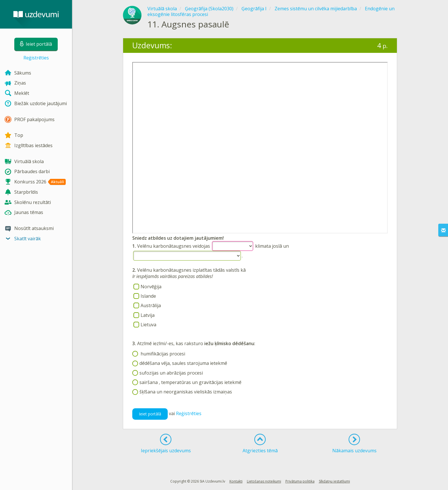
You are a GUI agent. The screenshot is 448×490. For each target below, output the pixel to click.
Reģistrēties (36, 58)
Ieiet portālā (150, 414)
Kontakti (236, 481)
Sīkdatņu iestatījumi (334, 481)
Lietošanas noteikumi (264, 481)
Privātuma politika (300, 481)
